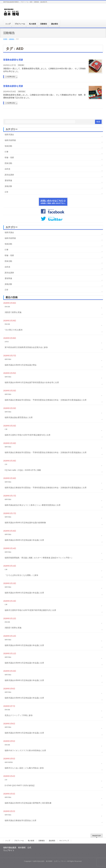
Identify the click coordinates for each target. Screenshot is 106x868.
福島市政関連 (10, 140)
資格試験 (8, 186)
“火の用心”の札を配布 (14, 330)
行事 (7, 152)
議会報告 (52, 841)
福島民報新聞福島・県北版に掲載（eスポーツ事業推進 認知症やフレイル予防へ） (39, 558)
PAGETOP (97, 836)
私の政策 (31, 841)
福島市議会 (22, 91)
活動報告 (42, 841)
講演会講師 (9, 175)
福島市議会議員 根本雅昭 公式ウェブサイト (50, 861)
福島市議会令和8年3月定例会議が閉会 (21, 365)
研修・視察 (9, 157)
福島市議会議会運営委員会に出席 (19, 417)
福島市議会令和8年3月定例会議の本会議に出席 (24, 540)
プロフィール (19, 841)
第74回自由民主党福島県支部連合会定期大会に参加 (26, 347)
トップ (8, 841)
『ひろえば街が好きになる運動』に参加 (21, 575)
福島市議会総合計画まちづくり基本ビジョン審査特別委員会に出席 (33, 505)
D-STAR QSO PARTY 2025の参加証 (20, 785)
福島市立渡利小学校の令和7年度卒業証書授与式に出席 (27, 435)
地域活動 (8, 146)
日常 (7, 192)
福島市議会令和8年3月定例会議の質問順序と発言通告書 (28, 803)
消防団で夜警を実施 (13, 312)
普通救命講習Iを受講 (13, 60)
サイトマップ (64, 841)
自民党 (7, 169)
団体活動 (21, 65)
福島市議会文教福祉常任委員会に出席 (20, 820)
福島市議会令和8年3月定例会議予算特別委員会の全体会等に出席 (32, 382)
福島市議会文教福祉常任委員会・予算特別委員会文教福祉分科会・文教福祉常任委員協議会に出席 (46, 400)
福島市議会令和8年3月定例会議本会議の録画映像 (25, 523)
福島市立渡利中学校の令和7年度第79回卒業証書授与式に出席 (30, 610)
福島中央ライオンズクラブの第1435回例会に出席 (25, 750)
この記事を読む (10, 77)
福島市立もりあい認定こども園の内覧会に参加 (24, 768)
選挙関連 (8, 180)
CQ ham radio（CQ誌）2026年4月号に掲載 (23, 470)
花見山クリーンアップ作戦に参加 (19, 715)
